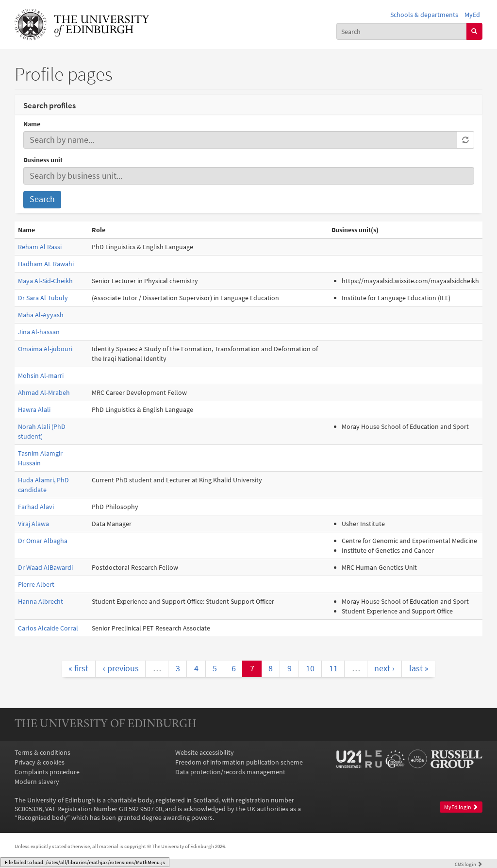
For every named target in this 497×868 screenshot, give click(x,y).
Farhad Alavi (36, 507)
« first (78, 668)
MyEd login (461, 807)
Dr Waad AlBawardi (45, 567)
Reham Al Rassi (40, 247)
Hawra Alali (34, 409)
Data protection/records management (230, 772)
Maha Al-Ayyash (41, 315)
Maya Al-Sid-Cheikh (45, 281)
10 (310, 668)
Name (32, 124)
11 (333, 668)
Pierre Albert (36, 584)
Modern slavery (37, 782)
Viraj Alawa (33, 524)
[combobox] (402, 31)
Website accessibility (205, 752)
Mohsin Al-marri (41, 375)
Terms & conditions (42, 752)
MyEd (472, 15)
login (469, 864)
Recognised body (42, 817)
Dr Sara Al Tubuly (43, 298)
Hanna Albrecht (41, 601)
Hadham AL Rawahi (46, 264)
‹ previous (121, 668)
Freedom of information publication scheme (239, 762)
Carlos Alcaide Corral (48, 628)
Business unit (43, 160)
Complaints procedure (47, 772)
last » (419, 668)
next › (384, 668)
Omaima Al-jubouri (45, 349)
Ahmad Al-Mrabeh (44, 392)
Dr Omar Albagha (43, 541)
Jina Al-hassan (39, 332)
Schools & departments (424, 15)
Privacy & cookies (40, 762)
